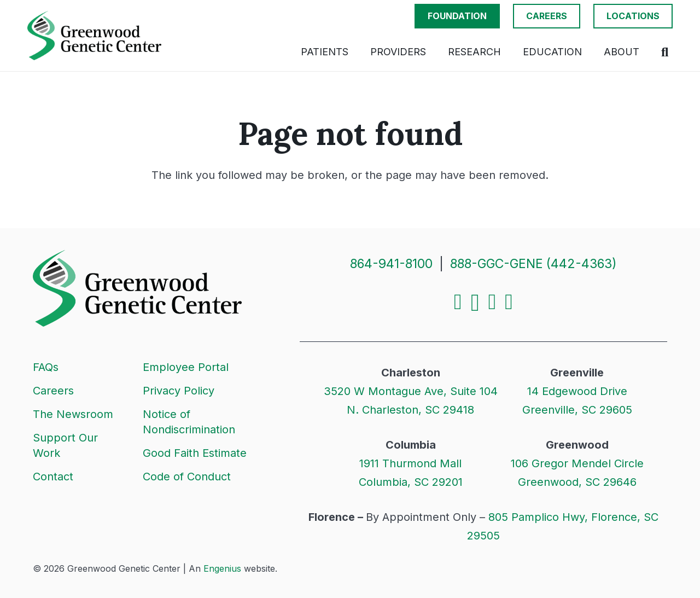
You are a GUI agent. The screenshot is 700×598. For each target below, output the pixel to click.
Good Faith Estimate (195, 453)
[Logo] (94, 36)
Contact (53, 477)
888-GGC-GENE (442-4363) (533, 264)
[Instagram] (475, 303)
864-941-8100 (391, 264)
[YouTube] (509, 302)
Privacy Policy (179, 391)
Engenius (222, 568)
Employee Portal (186, 367)
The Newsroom (73, 414)
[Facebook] (458, 302)
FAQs (46, 367)
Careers (53, 391)
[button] (665, 52)
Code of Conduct (187, 477)
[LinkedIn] (492, 302)
